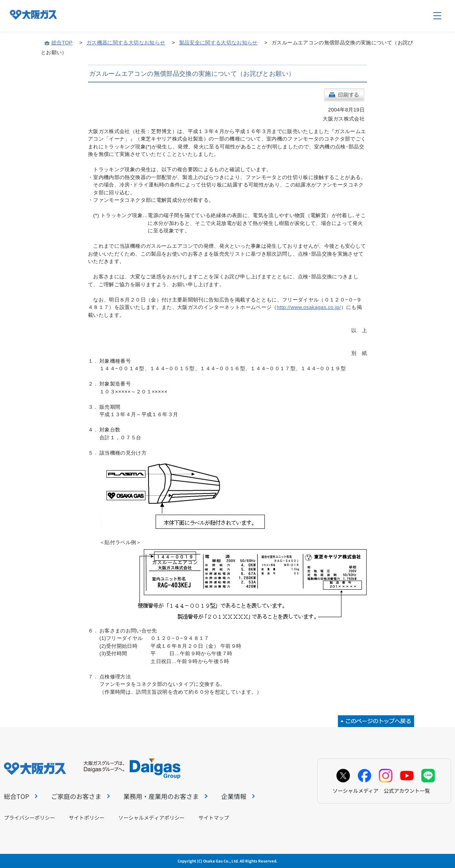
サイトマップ (214, 818)
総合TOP (62, 43)
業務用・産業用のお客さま (165, 796)
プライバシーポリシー (29, 818)
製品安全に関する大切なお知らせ (218, 43)
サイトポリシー (87, 818)
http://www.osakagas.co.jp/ (309, 307)
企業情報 (238, 796)
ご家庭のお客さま (80, 796)
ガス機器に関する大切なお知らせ (126, 43)
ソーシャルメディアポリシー (151, 818)
